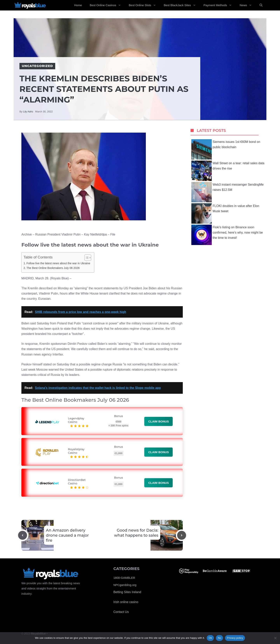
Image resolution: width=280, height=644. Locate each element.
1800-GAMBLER (124, 578)
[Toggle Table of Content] (86, 258)
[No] (275, 638)
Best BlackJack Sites (182, 5)
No (219, 638)
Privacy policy (235, 638)
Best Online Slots (144, 5)
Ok (210, 638)
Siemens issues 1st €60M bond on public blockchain (226, 149)
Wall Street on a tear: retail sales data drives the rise (228, 171)
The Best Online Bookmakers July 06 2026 (53, 268)
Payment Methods (220, 5)
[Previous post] (23, 535)
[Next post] (182, 535)
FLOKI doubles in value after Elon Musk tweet (225, 213)
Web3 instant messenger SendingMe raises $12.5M (227, 192)
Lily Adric (28, 112)
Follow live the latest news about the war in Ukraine (58, 263)
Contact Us (121, 612)
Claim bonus (158, 421)
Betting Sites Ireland (127, 592)
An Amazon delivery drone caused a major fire (67, 535)
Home (78, 5)
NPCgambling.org (125, 585)
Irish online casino (126, 602)
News (248, 5)
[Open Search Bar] (261, 5)
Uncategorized (37, 66)
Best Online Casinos (107, 5)
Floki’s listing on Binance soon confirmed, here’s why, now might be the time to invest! (227, 235)
